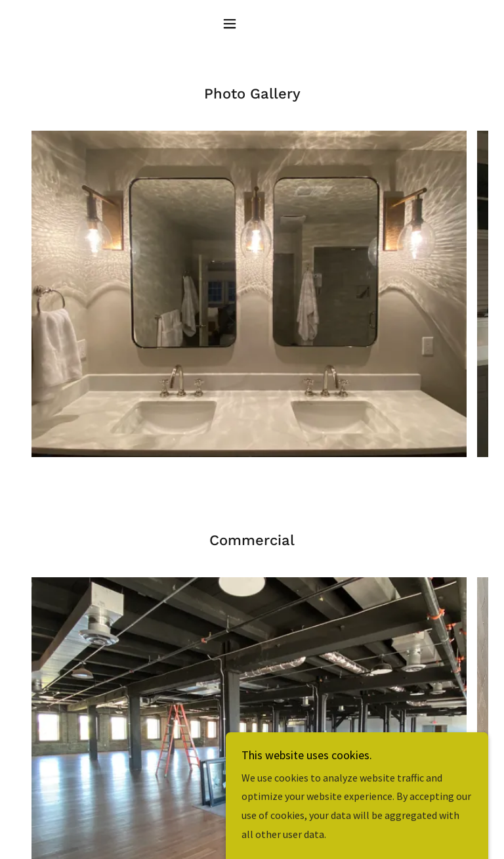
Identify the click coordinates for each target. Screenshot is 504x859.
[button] (252, 24)
